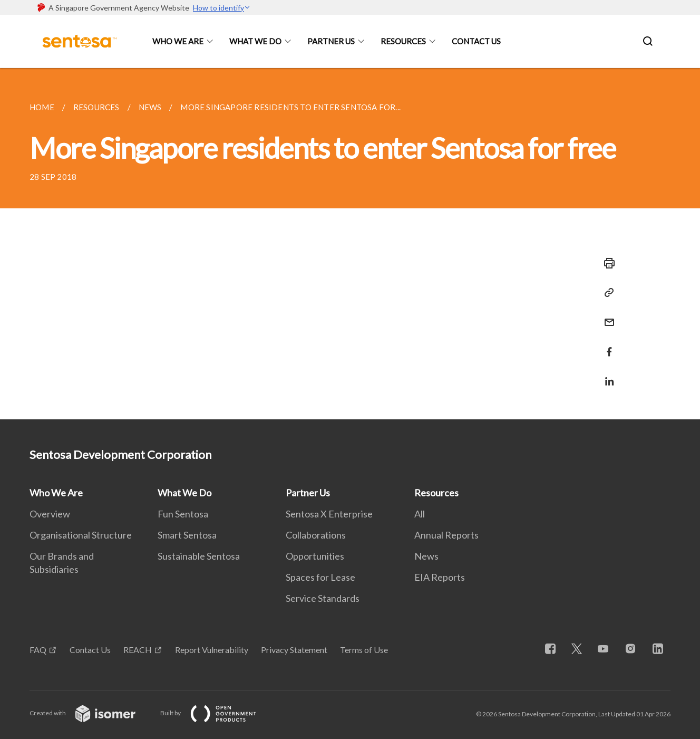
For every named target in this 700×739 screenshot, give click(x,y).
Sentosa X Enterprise (329, 514)
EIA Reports (440, 577)
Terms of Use (364, 650)
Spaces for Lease (320, 577)
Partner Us (331, 41)
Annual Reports (446, 535)
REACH (138, 650)
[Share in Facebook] (606, 345)
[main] (350, 244)
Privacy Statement (294, 650)
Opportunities (315, 556)
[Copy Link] (606, 293)
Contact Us (476, 41)
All (420, 514)
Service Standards (323, 598)
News (426, 556)
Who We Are (178, 41)
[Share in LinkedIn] (606, 375)
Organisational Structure (81, 535)
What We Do (255, 41)
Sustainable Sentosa (199, 556)
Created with (91, 713)
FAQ (38, 650)
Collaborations (316, 535)
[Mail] (606, 316)
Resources (403, 41)
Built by (217, 713)
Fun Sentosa (183, 514)
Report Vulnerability (212, 650)
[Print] (606, 263)
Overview (50, 514)
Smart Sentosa (187, 535)
